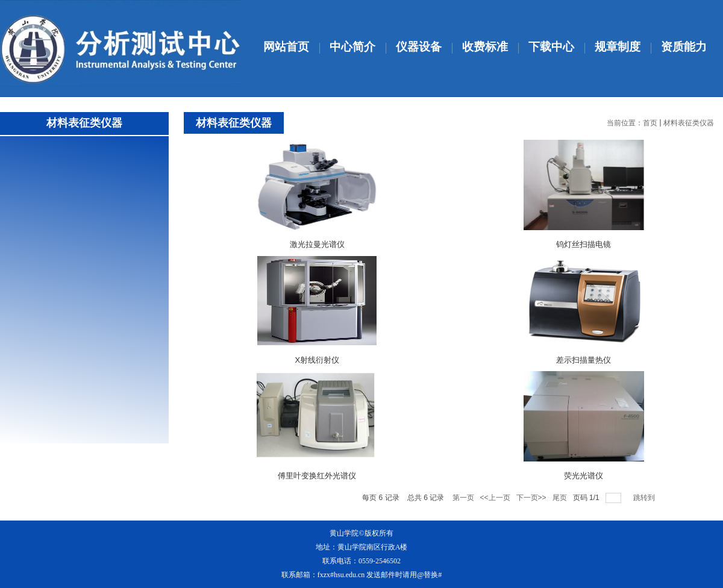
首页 (650, 123)
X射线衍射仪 (317, 360)
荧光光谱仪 (584, 476)
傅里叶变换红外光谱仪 (317, 476)
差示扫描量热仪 (584, 360)
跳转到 (645, 498)
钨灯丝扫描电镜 (584, 244)
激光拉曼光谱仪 (317, 244)
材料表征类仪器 (689, 123)
